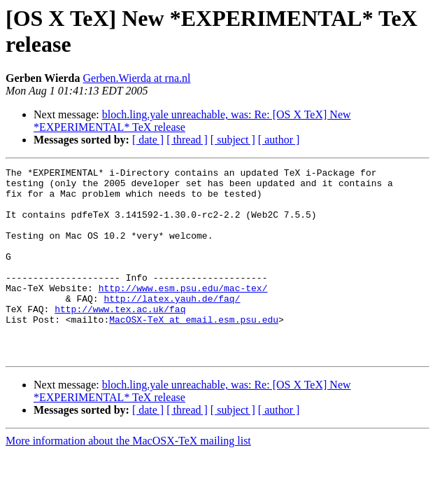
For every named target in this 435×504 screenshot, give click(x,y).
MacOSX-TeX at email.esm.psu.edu (194, 351)
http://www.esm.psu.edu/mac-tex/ (183, 313)
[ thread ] (187, 140)
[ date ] (148, 140)
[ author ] (279, 140)
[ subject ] (233, 140)
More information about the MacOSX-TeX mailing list (128, 478)
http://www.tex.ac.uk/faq (120, 338)
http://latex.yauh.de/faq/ (172, 325)
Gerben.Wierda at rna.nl (137, 78)
